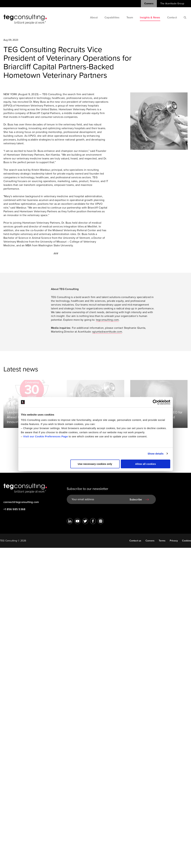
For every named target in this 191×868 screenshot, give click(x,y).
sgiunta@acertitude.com (107, 333)
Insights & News (150, 18)
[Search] (185, 18)
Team (130, 18)
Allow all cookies (146, 464)
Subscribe (136, 500)
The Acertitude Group (172, 4)
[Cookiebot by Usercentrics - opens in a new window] (155, 402)
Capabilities (112, 18)
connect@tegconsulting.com (21, 502)
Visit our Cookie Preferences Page (46, 436)
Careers (149, 4)
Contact (172, 18)
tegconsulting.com (107, 321)
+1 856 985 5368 (14, 509)
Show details (156, 454)
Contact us (135, 541)
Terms (162, 541)
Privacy (174, 541)
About (94, 18)
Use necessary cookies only (95, 464)
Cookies (187, 541)
